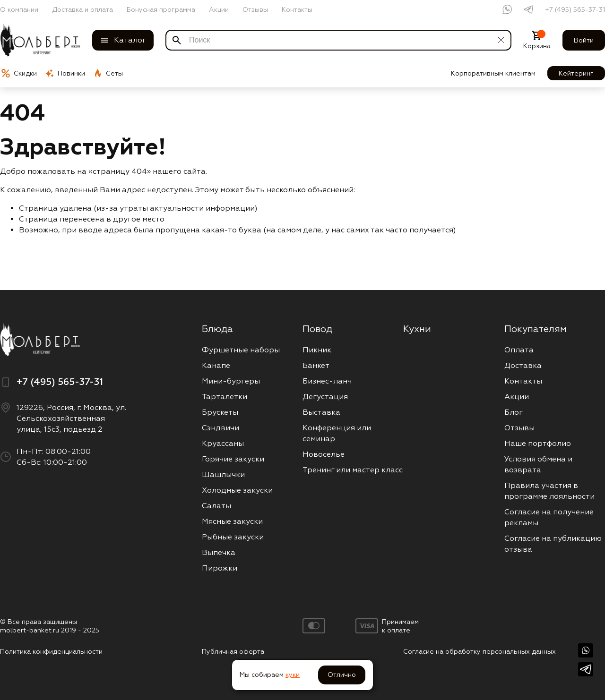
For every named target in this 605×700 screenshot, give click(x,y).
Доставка (523, 365)
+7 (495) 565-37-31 (575, 9)
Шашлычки (223, 474)
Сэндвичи (220, 428)
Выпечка (219, 552)
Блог (514, 412)
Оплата (519, 350)
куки (293, 674)
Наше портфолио (538, 443)
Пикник (317, 350)
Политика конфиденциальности (51, 651)
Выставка (321, 412)
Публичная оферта (233, 651)
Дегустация (325, 397)
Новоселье (324, 454)
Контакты (297, 9)
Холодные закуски (237, 490)
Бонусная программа (161, 9)
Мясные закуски (232, 521)
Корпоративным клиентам (493, 73)
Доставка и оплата (82, 9)
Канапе (216, 365)
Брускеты (220, 412)
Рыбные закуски (233, 537)
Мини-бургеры (231, 381)
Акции (219, 9)
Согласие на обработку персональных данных (480, 651)
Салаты (216, 506)
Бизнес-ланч (327, 381)
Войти (584, 40)
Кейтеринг (576, 73)
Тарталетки (225, 397)
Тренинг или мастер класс (353, 470)
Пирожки (220, 568)
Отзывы (255, 9)
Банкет (316, 365)
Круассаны (223, 443)
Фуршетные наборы (241, 350)
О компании (19, 9)
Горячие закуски (233, 459)
